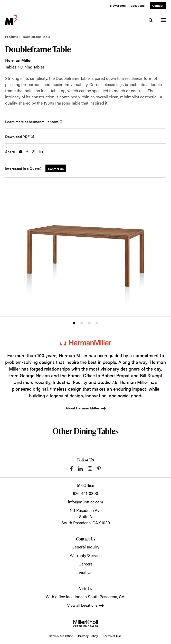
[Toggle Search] (151, 20)
